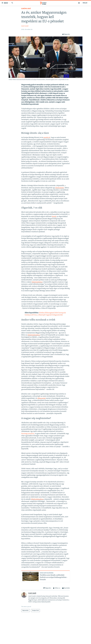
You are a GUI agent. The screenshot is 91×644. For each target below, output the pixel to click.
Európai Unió (26, 9)
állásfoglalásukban (34, 335)
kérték (54, 217)
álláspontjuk (42, 398)
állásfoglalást (60, 188)
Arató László (25, 26)
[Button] (66, 34)
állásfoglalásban (37, 282)
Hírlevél (85, 3)
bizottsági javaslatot (28, 434)
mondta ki (47, 138)
